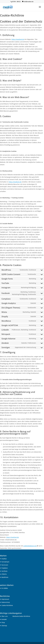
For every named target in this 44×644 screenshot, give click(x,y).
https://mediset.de (18, 39)
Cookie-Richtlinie (7, 605)
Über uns (5, 616)
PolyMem (5, 568)
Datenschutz (6, 602)
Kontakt (4, 619)
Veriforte (4, 571)
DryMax (4, 559)
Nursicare (5, 565)
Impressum (5, 599)
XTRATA (4, 574)
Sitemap (4, 626)
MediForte (5, 577)
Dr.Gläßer (5, 588)
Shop (3, 622)
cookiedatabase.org (30, 546)
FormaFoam (5, 562)
